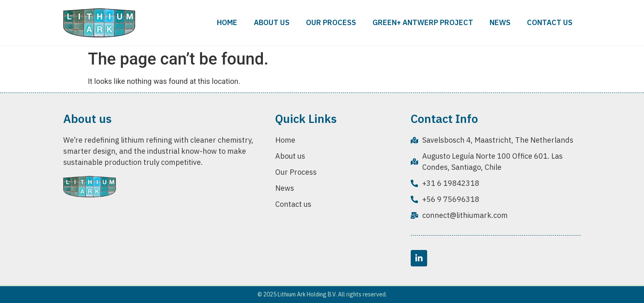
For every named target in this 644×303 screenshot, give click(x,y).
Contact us (550, 22)
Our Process (331, 22)
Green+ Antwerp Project (423, 22)
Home (227, 22)
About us (272, 22)
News (500, 22)
